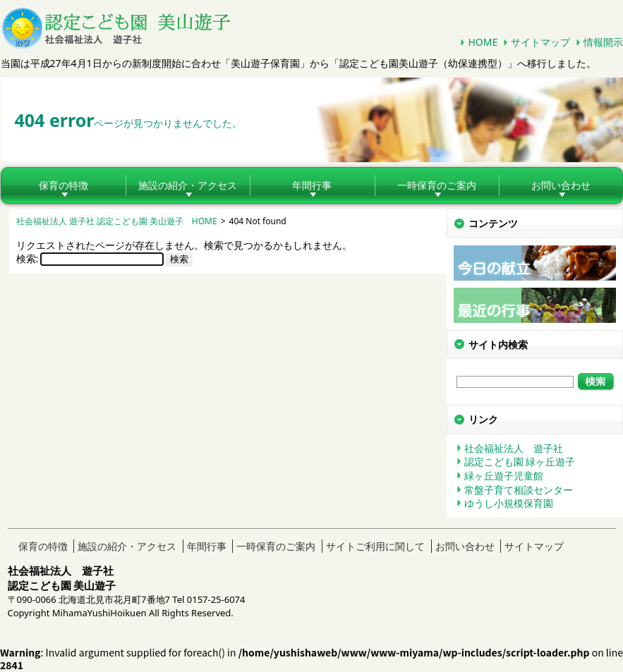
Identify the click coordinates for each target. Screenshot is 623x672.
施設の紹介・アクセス (188, 185)
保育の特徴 (63, 185)
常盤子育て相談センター (519, 490)
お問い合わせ (465, 546)
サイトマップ (540, 42)
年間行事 (312, 185)
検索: (28, 258)
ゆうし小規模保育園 (509, 503)
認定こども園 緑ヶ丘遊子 (520, 462)
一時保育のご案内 (437, 185)
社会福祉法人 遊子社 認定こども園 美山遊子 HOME (117, 221)
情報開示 (603, 42)
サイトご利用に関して (375, 546)
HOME (483, 42)
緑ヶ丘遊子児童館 (504, 476)
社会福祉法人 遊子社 (514, 448)
